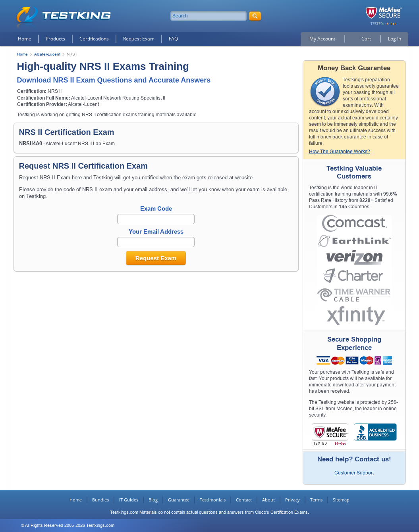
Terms (316, 500)
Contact (244, 500)
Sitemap (341, 500)
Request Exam (139, 39)
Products (55, 39)
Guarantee (179, 500)
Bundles (100, 500)
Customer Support (354, 473)
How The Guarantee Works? (340, 152)
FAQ (173, 39)
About (268, 500)
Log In (395, 39)
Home (25, 39)
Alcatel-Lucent (47, 54)
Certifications (94, 39)
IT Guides (129, 500)
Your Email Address (156, 231)
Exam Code (156, 208)
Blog (153, 500)
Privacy (293, 500)
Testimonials (213, 500)
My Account (322, 39)
